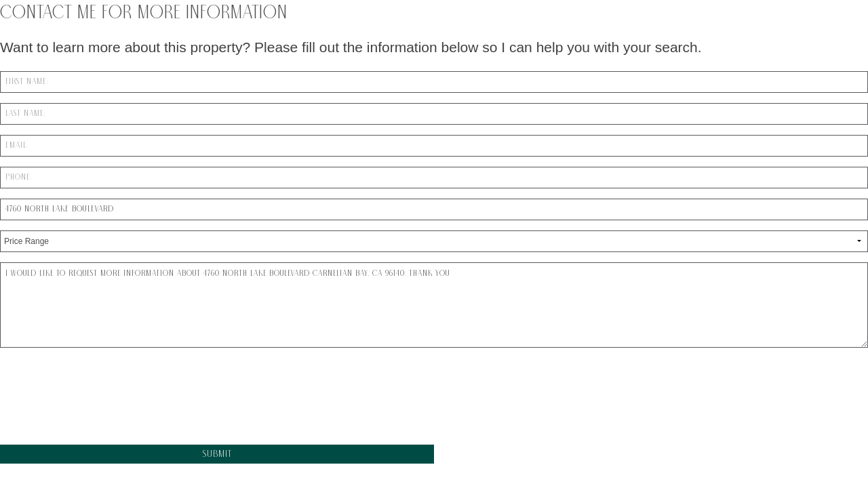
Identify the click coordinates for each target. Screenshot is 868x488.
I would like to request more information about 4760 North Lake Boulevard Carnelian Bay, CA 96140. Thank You (434, 305)
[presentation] (103, 403)
